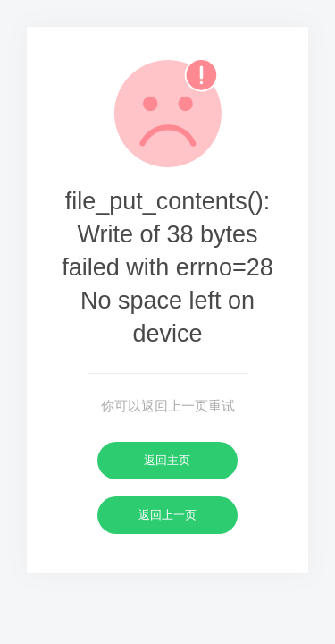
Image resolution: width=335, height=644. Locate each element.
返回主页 (167, 460)
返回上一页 (167, 515)
